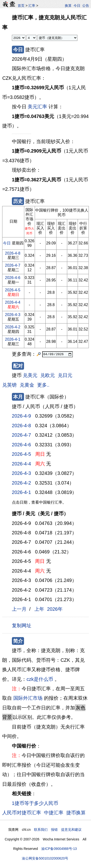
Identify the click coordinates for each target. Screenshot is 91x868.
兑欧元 (48, 375)
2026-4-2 (13, 327)
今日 (77, 6)
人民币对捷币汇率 (22, 813)
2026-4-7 (13, 265)
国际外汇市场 (28, 698)
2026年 (55, 609)
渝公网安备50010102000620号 (45, 858)
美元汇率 (37, 107)
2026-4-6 (13, 278)
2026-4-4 (13, 302)
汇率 (32, 6)
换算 (68, 6)
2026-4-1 (13, 339)
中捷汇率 (54, 813)
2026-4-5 (13, 290)
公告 (86, 6)
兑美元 (30, 375)
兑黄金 (27, 385)
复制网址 (23, 625)
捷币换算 (76, 813)
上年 (39, 609)
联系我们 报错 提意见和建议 (58, 830)
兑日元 (65, 375)
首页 (21, 6)
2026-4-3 (13, 315)
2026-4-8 (13, 253)
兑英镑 (9, 385)
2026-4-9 (21, 416)
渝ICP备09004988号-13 (59, 849)
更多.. (43, 385)
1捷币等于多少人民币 (35, 803)
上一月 (19, 609)
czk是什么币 (40, 679)
